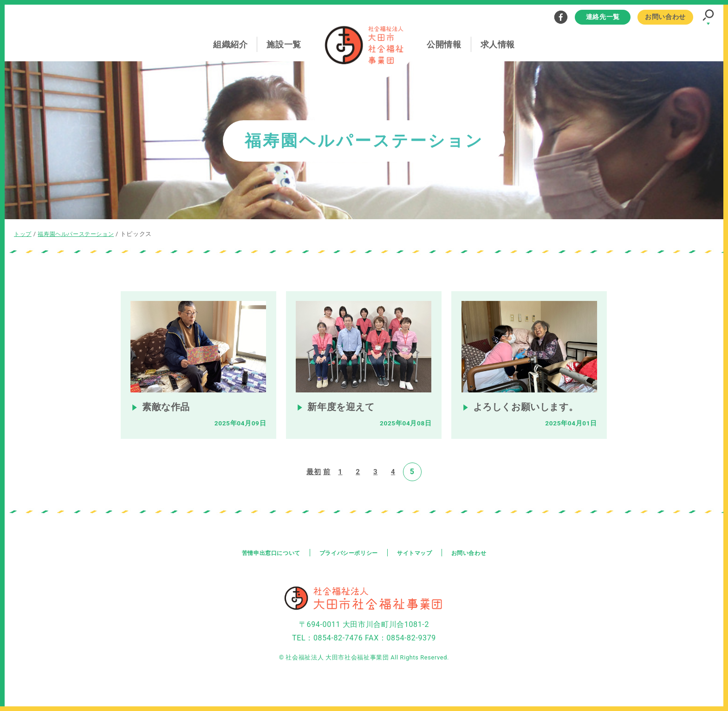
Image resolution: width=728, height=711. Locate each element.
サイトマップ (421, 564)
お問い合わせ (665, 17)
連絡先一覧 (603, 17)
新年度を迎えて (343, 417)
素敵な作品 (167, 417)
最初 (313, 483)
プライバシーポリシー (348, 564)
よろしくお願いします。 (530, 417)
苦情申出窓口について (260, 564)
